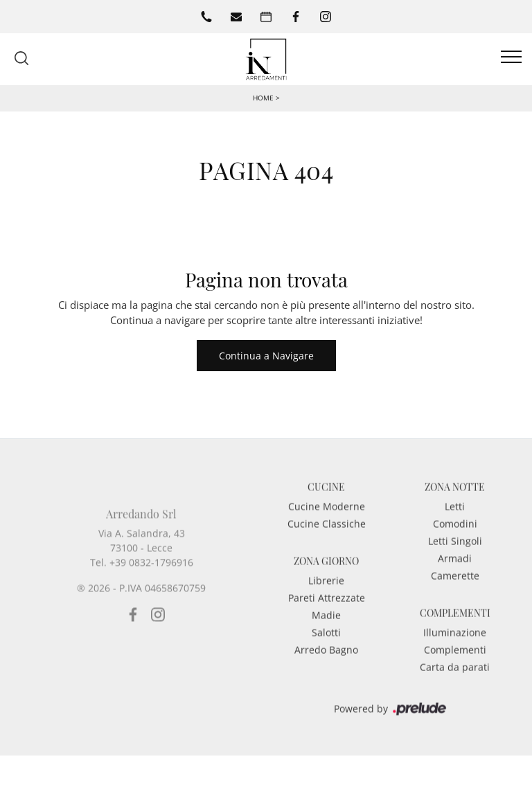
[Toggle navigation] (511, 57)
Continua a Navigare (266, 356)
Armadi (455, 571)
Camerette (455, 588)
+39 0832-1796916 (151, 597)
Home (263, 98)
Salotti (326, 645)
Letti (455, 519)
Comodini (455, 536)
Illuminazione (455, 645)
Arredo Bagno (326, 662)
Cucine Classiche (327, 536)
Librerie (326, 593)
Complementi (455, 662)
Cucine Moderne (327, 519)
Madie (326, 628)
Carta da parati (455, 680)
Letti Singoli (455, 554)
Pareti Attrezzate (327, 610)
